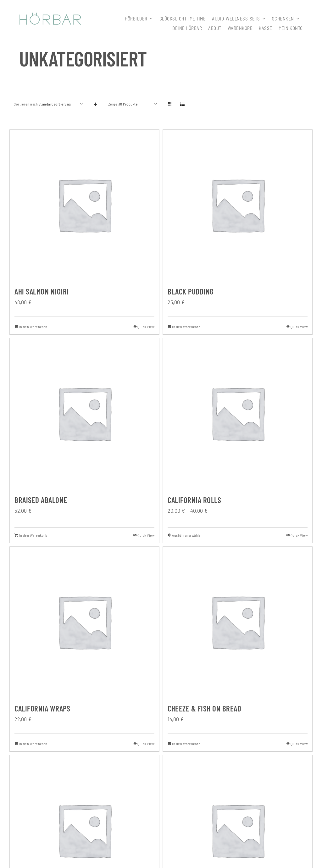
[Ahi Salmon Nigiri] (84, 205)
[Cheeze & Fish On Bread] (238, 622)
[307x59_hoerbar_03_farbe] (50, 15)
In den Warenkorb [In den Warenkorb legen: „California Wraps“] (33, 744)
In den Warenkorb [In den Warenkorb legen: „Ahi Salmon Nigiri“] (33, 327)
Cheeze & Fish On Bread (204, 708)
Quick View (146, 327)
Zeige (123, 104)
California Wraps (42, 708)
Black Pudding (191, 291)
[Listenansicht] (183, 104)
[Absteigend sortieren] (96, 104)
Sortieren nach (42, 104)
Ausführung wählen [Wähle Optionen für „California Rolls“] (187, 535)
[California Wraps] (84, 622)
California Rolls (194, 500)
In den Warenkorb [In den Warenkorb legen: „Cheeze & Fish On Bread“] (186, 744)
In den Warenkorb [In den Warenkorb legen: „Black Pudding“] (186, 327)
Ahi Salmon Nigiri (42, 291)
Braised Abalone (41, 500)
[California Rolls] (238, 413)
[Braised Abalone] (84, 413)
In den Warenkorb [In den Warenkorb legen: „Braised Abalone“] (33, 535)
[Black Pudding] (238, 205)
